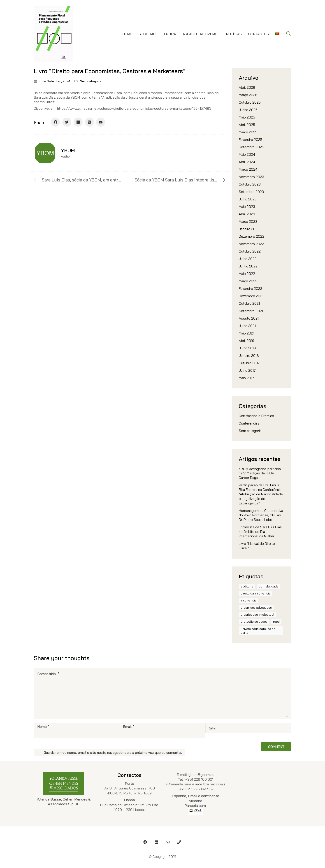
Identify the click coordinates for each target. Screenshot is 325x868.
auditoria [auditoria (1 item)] (247, 586)
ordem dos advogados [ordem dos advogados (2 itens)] (256, 608)
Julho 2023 (248, 199)
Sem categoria (91, 81)
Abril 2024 (247, 162)
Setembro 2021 (251, 311)
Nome (43, 727)
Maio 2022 (247, 274)
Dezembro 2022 (252, 236)
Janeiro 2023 (249, 229)
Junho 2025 (248, 110)
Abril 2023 (247, 214)
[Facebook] (56, 122)
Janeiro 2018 (249, 356)
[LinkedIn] (78, 122)
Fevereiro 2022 (251, 289)
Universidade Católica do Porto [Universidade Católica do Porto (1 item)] (258, 631)
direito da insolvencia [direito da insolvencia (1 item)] (256, 593)
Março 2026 (248, 95)
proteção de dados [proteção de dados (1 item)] (254, 622)
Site (212, 728)
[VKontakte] (89, 122)
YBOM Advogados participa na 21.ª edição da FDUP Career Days (260, 473)
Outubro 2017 (249, 363)
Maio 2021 (246, 333)
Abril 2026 (247, 87)
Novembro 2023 (251, 177)
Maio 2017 (246, 378)
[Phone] (179, 842)
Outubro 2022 (250, 251)
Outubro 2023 (250, 184)
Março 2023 (248, 222)
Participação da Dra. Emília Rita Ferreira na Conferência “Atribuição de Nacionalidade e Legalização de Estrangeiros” (261, 494)
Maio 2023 (247, 207)
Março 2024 (248, 169)
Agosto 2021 (249, 318)
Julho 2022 (248, 259)
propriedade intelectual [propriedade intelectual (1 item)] (257, 615)
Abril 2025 (247, 125)
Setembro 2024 (251, 147)
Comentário (48, 674)
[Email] (101, 122)
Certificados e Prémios (256, 416)
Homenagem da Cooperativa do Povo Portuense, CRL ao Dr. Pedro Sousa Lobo (261, 515)
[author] (45, 153)
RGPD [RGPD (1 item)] (276, 622)
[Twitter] (67, 122)
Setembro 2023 (251, 192)
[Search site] (289, 34)
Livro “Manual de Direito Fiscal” (257, 546)
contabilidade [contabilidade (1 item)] (269, 586)
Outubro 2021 (249, 303)
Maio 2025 (247, 117)
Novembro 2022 (251, 244)
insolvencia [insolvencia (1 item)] (249, 600)
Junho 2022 (248, 266)
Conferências (249, 423)
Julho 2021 (247, 326)
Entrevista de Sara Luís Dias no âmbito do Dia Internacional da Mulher (260, 532)
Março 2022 (248, 281)
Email (129, 727)
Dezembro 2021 (251, 296)
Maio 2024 (247, 154)
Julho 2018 (247, 348)
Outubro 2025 (250, 102)
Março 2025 (248, 132)
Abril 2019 (246, 341)
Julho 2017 (247, 370)
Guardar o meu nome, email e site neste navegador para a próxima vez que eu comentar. (113, 753)
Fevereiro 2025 (251, 140)
